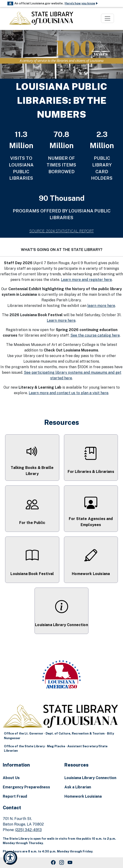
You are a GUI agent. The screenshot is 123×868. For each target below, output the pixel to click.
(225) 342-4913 (28, 830)
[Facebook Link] (53, 863)
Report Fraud (15, 796)
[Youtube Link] (70, 863)
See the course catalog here (95, 335)
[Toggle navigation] (107, 18)
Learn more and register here (86, 280)
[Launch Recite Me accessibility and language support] (10, 858)
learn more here (101, 306)
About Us (11, 778)
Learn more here (61, 320)
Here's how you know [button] (81, 3)
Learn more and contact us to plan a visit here (69, 393)
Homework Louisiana (83, 796)
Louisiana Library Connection (90, 778)
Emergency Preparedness (26, 787)
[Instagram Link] (62, 863)
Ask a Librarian (78, 787)
